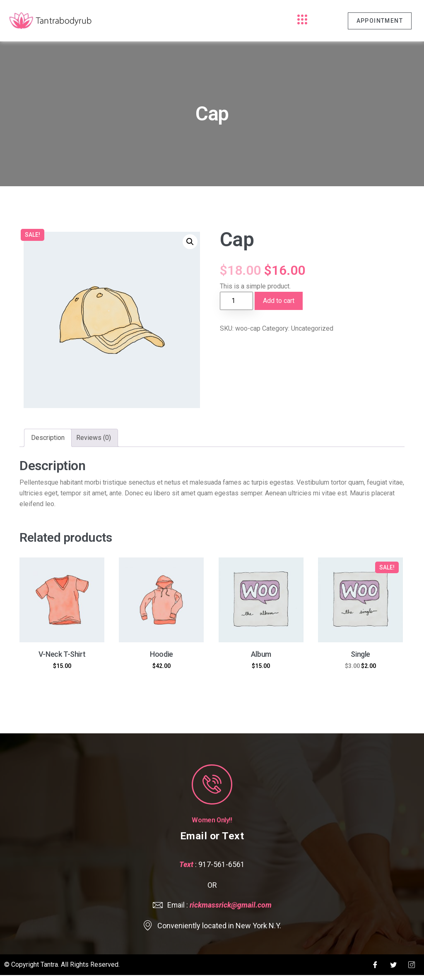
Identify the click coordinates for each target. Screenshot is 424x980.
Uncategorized (312, 328)
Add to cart (279, 301)
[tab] (48, 438)
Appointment (380, 21)
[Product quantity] (236, 301)
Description (48, 438)
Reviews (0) (94, 438)
